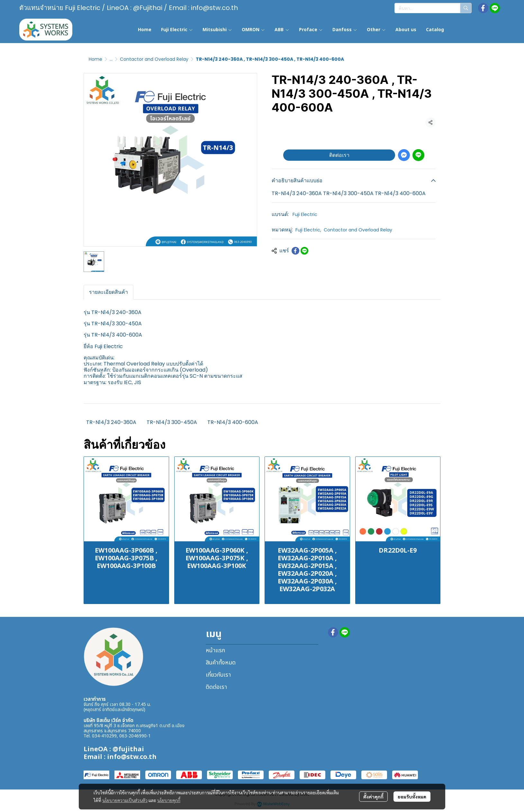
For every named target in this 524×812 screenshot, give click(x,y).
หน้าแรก (215, 650)
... (111, 59)
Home (95, 59)
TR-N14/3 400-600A (233, 422)
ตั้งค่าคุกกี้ (373, 797)
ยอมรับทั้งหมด (412, 797)
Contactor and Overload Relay (154, 59)
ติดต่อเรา (339, 155)
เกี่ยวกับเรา (218, 675)
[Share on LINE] (304, 251)
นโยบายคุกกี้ (169, 800)
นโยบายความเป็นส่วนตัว (125, 800)
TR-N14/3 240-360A (111, 422)
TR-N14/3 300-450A (172, 422)
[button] (433, 8)
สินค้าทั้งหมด (221, 663)
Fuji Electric (305, 214)
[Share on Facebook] (295, 251)
